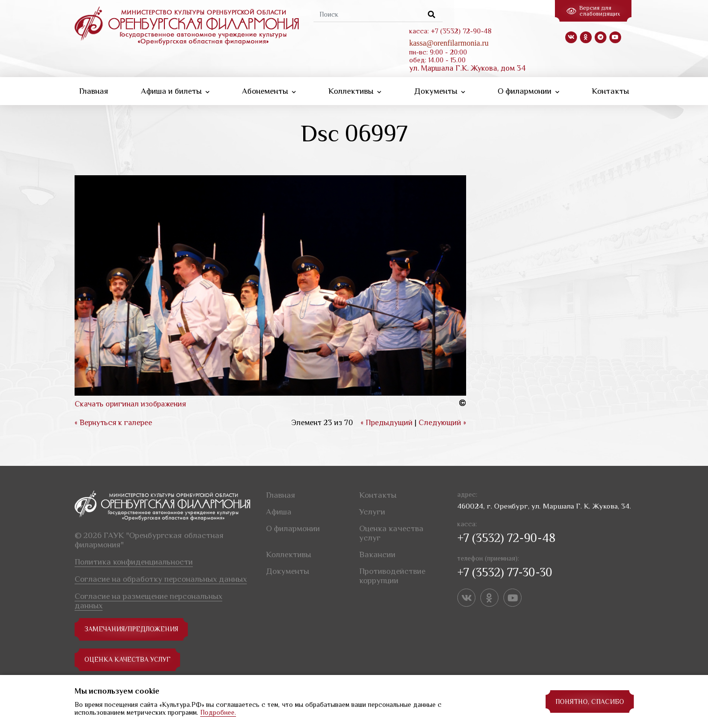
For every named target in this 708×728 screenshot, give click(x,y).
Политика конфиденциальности (134, 562)
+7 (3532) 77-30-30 (505, 572)
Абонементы (269, 91)
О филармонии (528, 91)
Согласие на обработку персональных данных (161, 579)
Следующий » (442, 423)
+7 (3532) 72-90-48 (506, 538)
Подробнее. (218, 712)
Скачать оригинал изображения (130, 404)
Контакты (610, 91)
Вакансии (377, 554)
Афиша (279, 512)
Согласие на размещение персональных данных (148, 601)
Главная (94, 91)
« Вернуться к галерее (113, 423)
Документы (440, 91)
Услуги (372, 512)
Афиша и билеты (175, 91)
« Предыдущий (387, 423)
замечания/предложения (133, 629)
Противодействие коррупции (392, 576)
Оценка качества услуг (129, 660)
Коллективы (355, 91)
